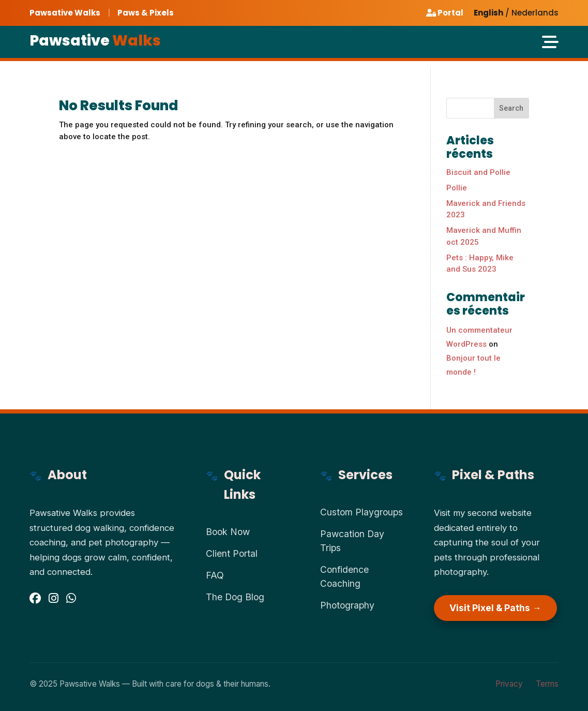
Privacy (509, 684)
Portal (445, 13)
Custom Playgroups (361, 512)
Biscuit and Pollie (478, 172)
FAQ (215, 575)
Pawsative (95, 41)
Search (511, 108)
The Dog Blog (235, 597)
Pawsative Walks (65, 13)
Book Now (228, 532)
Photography (347, 605)
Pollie (457, 188)
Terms (547, 684)
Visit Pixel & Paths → (495, 608)
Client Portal (232, 553)
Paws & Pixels (146, 13)
